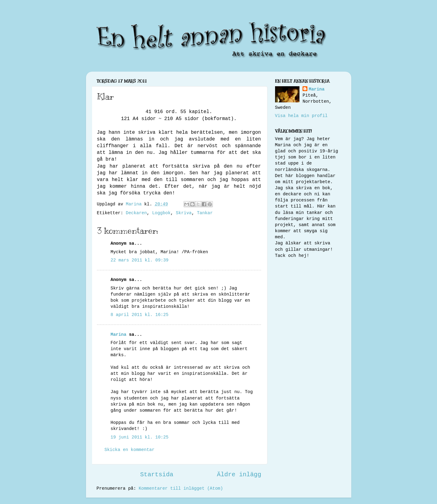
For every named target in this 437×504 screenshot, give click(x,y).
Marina (119, 335)
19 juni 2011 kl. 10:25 (140, 437)
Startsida (157, 475)
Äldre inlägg (239, 475)
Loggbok (161, 213)
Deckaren (136, 213)
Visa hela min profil (301, 116)
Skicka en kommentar (130, 450)
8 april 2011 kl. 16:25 (140, 315)
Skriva (184, 213)
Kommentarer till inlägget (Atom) (181, 488)
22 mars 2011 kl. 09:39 (140, 260)
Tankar (205, 213)
